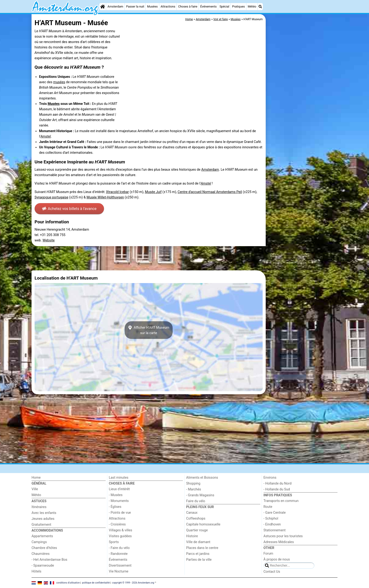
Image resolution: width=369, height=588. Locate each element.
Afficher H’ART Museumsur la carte (149, 330)
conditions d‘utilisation (68, 583)
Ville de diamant (198, 542)
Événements (209, 6)
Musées (152, 6)
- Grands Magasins (200, 495)
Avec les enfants (44, 513)
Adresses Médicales (279, 542)
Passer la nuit (135, 6)
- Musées (116, 495)
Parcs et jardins (198, 554)
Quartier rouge (197, 530)
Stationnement (275, 530)
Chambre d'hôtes (44, 548)
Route (268, 507)
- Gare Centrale (275, 513)
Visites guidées (120, 536)
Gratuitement (41, 525)
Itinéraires (39, 507)
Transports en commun (281, 501)
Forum (268, 554)
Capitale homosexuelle (203, 524)
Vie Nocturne (119, 571)
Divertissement (120, 566)
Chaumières (41, 554)
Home (36, 478)
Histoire (192, 536)
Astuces (39, 501)
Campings (39, 542)
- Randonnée (118, 554)
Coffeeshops (196, 519)
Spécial (224, 6)
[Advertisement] (302, 122)
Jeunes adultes (43, 519)
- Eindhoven (272, 524)
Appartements (42, 536)
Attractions (168, 6)
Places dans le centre (202, 548)
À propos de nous (277, 559)
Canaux (192, 513)
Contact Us (272, 572)
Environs (270, 478)
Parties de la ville (199, 560)
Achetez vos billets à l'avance (69, 209)
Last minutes (119, 478)
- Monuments (119, 501)
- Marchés (194, 489)
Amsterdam (115, 6)
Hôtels (36, 571)
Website (49, 240)
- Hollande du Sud (277, 489)
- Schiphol (271, 519)
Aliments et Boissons (202, 478)
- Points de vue (120, 513)
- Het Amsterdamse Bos (49, 560)
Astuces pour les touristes (283, 536)
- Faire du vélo (119, 548)
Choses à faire (188, 6)
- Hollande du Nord (278, 483)
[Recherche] (260, 7)
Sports (114, 542)
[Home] (103, 7)
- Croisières (117, 524)
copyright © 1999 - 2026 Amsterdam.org (133, 583)
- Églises (115, 507)
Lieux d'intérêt (119, 489)
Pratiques (238, 6)
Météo (252, 6)
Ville (35, 489)
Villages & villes (121, 530)
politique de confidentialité (96, 583)
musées (59, 82)
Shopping (193, 483)
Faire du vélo (196, 501)
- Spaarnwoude (43, 566)
